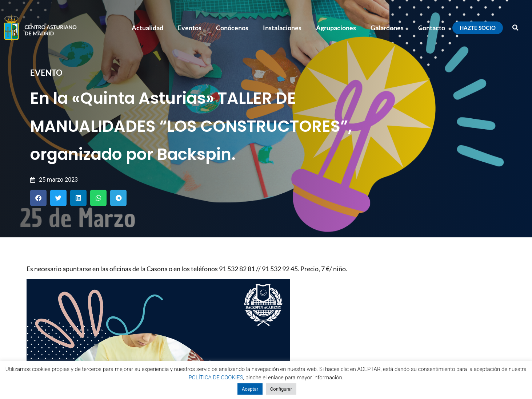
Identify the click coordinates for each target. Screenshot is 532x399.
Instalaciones (282, 28)
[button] (516, 28)
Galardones (387, 28)
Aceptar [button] (250, 389)
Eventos (190, 28)
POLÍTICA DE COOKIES (216, 378)
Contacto (432, 28)
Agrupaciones (336, 28)
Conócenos (232, 28)
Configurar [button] (281, 389)
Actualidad (147, 28)
